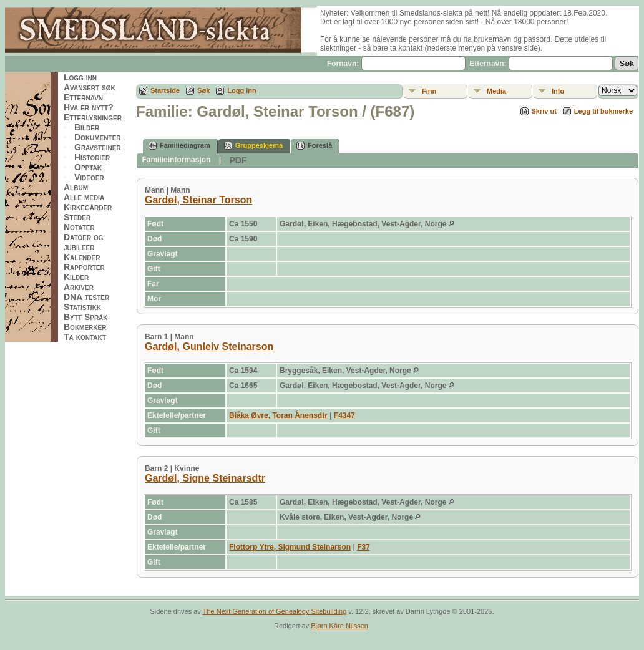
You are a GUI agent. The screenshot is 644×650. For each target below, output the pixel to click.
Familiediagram (179, 146)
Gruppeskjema (253, 146)
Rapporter (84, 267)
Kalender (82, 257)
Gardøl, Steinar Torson (198, 200)
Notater (79, 227)
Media (496, 91)
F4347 (344, 415)
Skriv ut (544, 111)
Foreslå (314, 146)
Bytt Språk (86, 317)
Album (76, 187)
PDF (238, 160)
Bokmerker (85, 327)
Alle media (84, 197)
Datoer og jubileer (84, 242)
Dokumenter (98, 137)
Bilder (87, 127)
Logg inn (80, 77)
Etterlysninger (93, 117)
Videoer (89, 177)
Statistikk (82, 307)
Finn (429, 91)
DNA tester (86, 297)
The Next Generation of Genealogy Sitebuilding (275, 611)
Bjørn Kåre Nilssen (339, 626)
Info (558, 91)
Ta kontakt (85, 337)
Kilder (76, 277)
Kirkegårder (88, 207)
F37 (363, 547)
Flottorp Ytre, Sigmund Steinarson (290, 547)
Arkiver (79, 287)
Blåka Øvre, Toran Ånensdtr (278, 415)
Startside (165, 90)
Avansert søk (90, 87)
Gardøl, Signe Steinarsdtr (205, 478)
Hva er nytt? (89, 107)
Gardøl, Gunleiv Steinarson (209, 347)
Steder (77, 217)
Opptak (88, 167)
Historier (92, 157)
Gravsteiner (98, 147)
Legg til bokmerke (603, 111)
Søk (203, 90)
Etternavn (83, 97)
